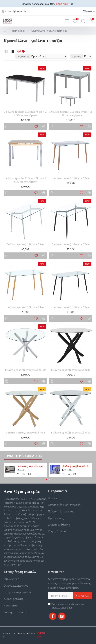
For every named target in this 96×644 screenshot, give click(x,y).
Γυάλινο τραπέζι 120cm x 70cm (71, 178)
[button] (47, 480)
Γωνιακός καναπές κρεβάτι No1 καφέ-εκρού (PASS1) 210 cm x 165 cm (31, 466)
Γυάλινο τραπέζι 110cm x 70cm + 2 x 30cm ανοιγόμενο (25, 114)
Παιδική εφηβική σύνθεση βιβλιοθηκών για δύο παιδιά (76, 466)
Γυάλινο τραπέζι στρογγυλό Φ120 (25, 370)
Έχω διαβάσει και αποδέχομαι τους (66, 606)
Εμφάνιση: (77, 56)
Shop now (62, 4)
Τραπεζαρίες (19, 31)
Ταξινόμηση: (23, 56)
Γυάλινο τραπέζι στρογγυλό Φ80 (71, 370)
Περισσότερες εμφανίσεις (23, 456)
